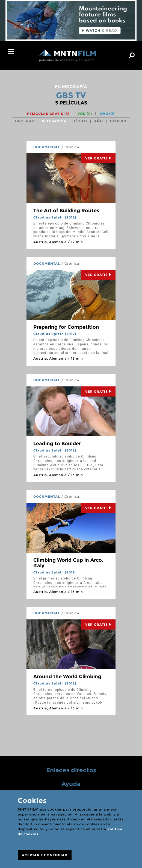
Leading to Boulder (57, 444)
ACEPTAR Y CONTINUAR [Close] (45, 855)
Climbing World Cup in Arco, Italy (68, 563)
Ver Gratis (98, 158)
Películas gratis (48, 114)
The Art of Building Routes (66, 211)
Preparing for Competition (66, 327)
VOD (85, 114)
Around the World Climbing (67, 677)
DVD (107, 114)
